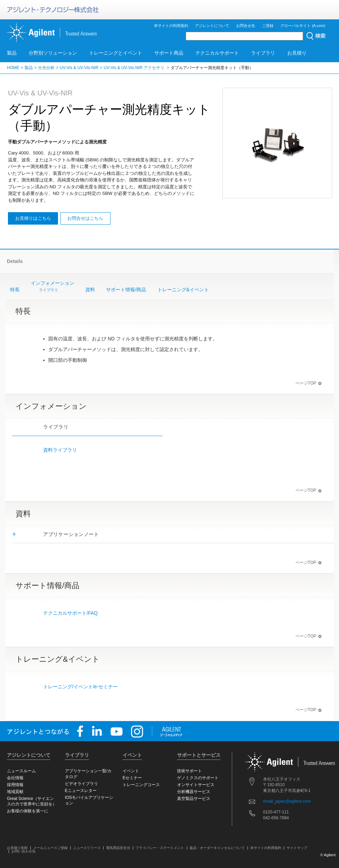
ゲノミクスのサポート (198, 778)
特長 (15, 290)
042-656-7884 (276, 818)
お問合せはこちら (85, 218)
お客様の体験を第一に (28, 811)
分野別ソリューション (53, 53)
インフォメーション (52, 287)
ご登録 (268, 26)
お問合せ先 (246, 26)
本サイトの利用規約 (171, 26)
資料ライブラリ (60, 450)
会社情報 (15, 778)
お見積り (297, 53)
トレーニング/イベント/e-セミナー (80, 687)
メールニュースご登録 (50, 848)
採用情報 (15, 785)
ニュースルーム (21, 771)
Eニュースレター (81, 791)
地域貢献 (15, 792)
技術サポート (190, 771)
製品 (12, 53)
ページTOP (309, 383)
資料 (90, 290)
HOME (13, 68)
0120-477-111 (276, 812)
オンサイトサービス (196, 785)
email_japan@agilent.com (287, 801)
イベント (131, 771)
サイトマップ (297, 848)
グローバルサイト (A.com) (303, 26)
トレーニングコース (141, 785)
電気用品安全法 (118, 848)
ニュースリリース (87, 848)
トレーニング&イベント (183, 290)
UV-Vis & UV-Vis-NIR (79, 68)
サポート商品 (169, 53)
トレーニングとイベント (116, 53)
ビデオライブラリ (81, 784)
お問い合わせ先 (23, 851)
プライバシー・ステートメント (160, 848)
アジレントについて (212, 26)
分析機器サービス (194, 792)
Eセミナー (132, 778)
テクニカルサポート (217, 53)
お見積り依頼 (17, 848)
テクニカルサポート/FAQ (70, 613)
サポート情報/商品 (126, 290)
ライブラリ (263, 53)
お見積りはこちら (33, 218)
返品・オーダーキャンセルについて (217, 848)
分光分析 (46, 68)
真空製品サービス (194, 799)
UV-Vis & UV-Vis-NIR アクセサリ (134, 68)
